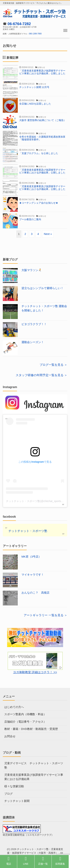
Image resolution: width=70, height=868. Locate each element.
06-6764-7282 (19, 24)
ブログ (8, 794)
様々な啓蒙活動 (14, 786)
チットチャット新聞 (17, 801)
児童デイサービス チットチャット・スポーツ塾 (34, 765)
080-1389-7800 (35, 34)
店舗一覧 (43, 861)
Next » (48, 234)
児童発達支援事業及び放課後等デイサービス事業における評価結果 (34, 777)
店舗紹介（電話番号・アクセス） (25, 722)
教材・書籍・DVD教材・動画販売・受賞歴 (31, 729)
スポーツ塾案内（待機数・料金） (25, 714)
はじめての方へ (14, 707)
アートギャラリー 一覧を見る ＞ (45, 615)
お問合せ (10, 736)
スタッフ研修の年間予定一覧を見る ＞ (41, 375)
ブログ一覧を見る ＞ (53, 365)
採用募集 (60, 861)
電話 (9, 861)
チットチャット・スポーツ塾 (28, 531)
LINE (26, 861)
